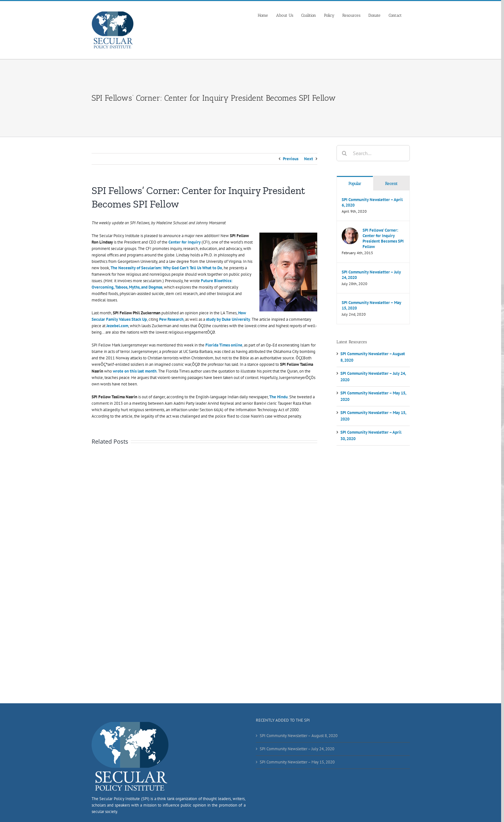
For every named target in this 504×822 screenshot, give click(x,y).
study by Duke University (228, 319)
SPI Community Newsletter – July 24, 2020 (371, 275)
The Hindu (279, 397)
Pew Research (171, 319)
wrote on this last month (135, 371)
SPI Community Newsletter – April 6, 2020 (372, 202)
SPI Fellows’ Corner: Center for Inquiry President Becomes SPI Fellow (383, 238)
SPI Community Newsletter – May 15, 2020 (371, 305)
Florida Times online (224, 345)
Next (309, 159)
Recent (391, 184)
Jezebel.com (117, 326)
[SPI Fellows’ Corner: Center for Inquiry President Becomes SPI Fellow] (350, 231)
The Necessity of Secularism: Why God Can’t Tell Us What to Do (166, 268)
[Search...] (373, 153)
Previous (291, 159)
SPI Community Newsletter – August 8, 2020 (299, 736)
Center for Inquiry (184, 242)
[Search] (345, 153)
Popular (355, 184)
